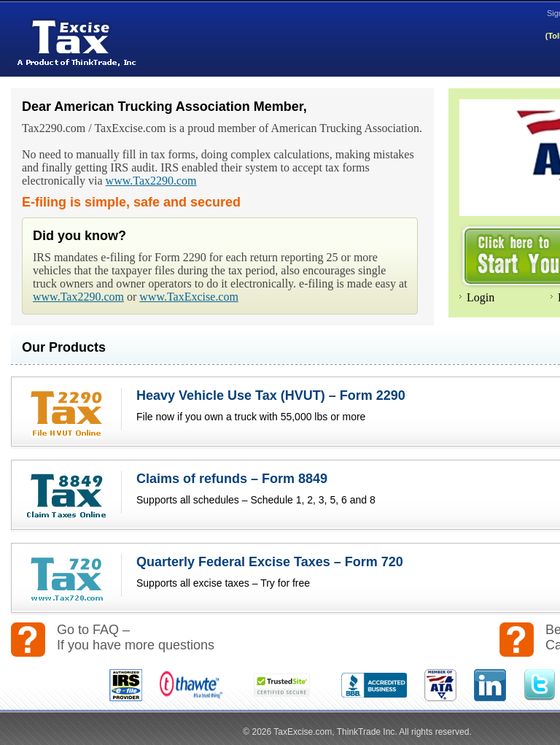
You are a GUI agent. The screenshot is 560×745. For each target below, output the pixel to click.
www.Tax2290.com (151, 181)
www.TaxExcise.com (189, 297)
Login (481, 297)
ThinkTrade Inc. (367, 732)
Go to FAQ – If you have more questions (136, 637)
